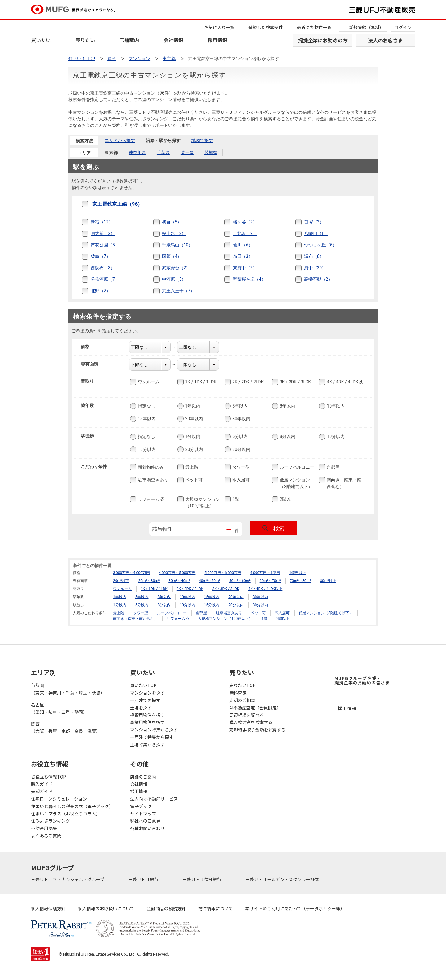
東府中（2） (245, 268)
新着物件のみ (150, 467)
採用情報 (217, 40)
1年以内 (192, 406)
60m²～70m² (270, 581)
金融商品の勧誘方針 (166, 908)
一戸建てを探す (145, 700)
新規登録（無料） (366, 27)
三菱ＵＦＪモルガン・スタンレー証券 (283, 879)
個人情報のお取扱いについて (106, 908)
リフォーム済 (150, 499)
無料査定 (238, 693)
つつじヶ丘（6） (321, 245)
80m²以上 (328, 581)
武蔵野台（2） (176, 268)
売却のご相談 (242, 700)
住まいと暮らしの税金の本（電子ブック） (72, 806)
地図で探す (202, 140)
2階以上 (287, 499)
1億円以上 (297, 573)
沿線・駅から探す (163, 140)
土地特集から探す (147, 744)
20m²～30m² (149, 581)
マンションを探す (147, 693)
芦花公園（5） (105, 245)
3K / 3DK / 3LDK (295, 382)
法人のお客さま (385, 40)
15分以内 (146, 449)
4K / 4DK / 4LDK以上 (344, 385)
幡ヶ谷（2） (245, 222)
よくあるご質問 (46, 836)
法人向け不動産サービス (154, 799)
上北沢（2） (245, 233)
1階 (235, 499)
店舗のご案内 (143, 777)
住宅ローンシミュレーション (59, 799)
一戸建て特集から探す (152, 737)
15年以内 (146, 419)
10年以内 (335, 406)
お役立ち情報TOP (48, 777)
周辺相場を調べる (247, 715)
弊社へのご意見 (145, 821)
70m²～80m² (300, 581)
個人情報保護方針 (48, 908)
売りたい (85, 40)
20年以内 (194, 419)
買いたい (41, 40)
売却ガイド (42, 791)
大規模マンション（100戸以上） (202, 502)
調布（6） (314, 256)
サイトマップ (143, 814)
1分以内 (192, 437)
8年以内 (287, 406)
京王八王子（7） (178, 291)
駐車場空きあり (152, 480)
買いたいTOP (143, 685)
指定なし (146, 406)
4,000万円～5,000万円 (177, 573)
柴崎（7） (101, 256)
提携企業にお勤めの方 (323, 40)
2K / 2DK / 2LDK (247, 382)
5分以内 (239, 437)
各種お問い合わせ (147, 828)
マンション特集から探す (154, 730)
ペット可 (193, 480)
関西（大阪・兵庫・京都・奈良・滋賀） (66, 727)
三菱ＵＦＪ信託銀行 (202, 879)
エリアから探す (120, 140)
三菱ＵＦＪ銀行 (144, 879)
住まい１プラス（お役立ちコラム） (66, 814)
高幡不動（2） (318, 279)
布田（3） (243, 256)
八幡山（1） (316, 233)
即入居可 (240, 480)
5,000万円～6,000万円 (223, 573)
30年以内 (241, 419)
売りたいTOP (242, 685)
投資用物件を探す (147, 715)
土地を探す (141, 708)
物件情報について (216, 908)
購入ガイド (42, 784)
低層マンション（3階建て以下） (295, 483)
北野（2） (101, 291)
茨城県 (211, 152)
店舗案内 (129, 40)
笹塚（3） (314, 222)
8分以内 (287, 437)
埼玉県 (187, 152)
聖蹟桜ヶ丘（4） (249, 279)
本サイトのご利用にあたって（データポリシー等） (295, 908)
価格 (89, 347)
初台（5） (172, 222)
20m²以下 (121, 581)
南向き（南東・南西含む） (343, 483)
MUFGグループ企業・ (362, 680)
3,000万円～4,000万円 (131, 573)
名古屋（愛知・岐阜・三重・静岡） (59, 708)
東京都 (111, 152)
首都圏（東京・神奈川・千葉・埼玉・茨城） (68, 689)
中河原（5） (174, 279)
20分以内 (194, 449)
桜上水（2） (174, 233)
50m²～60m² (240, 581)
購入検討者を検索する (251, 722)
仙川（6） (243, 245)
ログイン (403, 27)
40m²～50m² (210, 581)
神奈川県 (137, 152)
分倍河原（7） (105, 279)
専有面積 (93, 364)
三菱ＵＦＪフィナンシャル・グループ (68, 879)
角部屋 (333, 467)
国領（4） (172, 256)
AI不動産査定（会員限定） (255, 708)
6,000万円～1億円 (265, 573)
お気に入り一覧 (219, 27)
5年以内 (239, 406)
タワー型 (240, 467)
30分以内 (241, 449)
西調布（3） (103, 268)
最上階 (191, 467)
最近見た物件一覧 (314, 27)
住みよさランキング (50, 821)
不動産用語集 (44, 828)
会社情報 (173, 40)
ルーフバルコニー (296, 467)
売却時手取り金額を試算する (257, 730)
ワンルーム (148, 382)
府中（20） (315, 268)
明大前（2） (103, 233)
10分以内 (335, 437)
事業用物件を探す (147, 722)
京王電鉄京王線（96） (117, 204)
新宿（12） (102, 222)
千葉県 (163, 152)
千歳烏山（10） (177, 245)
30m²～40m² (179, 581)
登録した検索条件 (266, 27)
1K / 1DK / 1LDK (200, 382)
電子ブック (141, 806)
